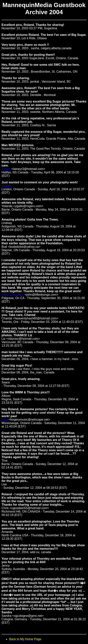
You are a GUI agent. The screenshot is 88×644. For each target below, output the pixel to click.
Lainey (6, 169)
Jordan (6, 186)
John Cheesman (13, 295)
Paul (5, 420)
